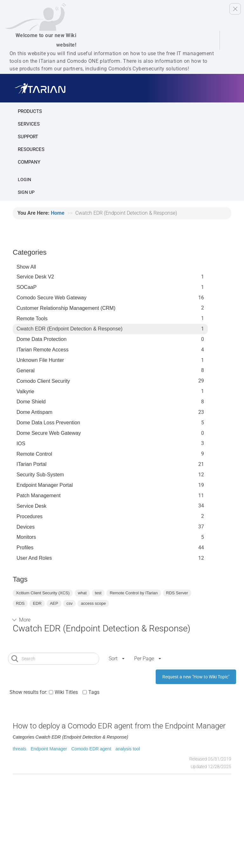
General (26, 371)
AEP (54, 603)
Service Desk (31, 506)
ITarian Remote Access (43, 350)
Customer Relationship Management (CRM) (66, 308)
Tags (94, 692)
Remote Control (34, 454)
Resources (31, 149)
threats (20, 749)
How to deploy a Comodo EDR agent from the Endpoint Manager (119, 726)
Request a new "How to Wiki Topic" (196, 677)
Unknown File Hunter (40, 360)
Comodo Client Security (43, 381)
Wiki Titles (66, 692)
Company (29, 162)
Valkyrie (25, 392)
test (98, 593)
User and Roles (34, 558)
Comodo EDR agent (91, 749)
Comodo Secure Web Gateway (51, 298)
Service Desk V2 (35, 277)
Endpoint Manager (49, 749)
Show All (26, 267)
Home (58, 213)
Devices (26, 527)
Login (24, 179)
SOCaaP (27, 287)
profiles (25, 548)
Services (29, 124)
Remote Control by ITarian (134, 593)
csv (70, 603)
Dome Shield (31, 402)
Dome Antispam (34, 412)
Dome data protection (41, 339)
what (82, 593)
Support (28, 137)
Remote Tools (32, 319)
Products (30, 111)
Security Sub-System (40, 475)
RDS (20, 603)
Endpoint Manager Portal (45, 485)
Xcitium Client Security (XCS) (43, 593)
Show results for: (28, 692)
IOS (21, 444)
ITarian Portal (31, 464)
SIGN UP (26, 192)
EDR (37, 603)
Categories (30, 252)
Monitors (26, 537)
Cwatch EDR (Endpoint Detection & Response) (70, 329)
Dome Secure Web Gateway (49, 433)
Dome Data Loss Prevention (48, 423)
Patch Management (39, 496)
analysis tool (128, 749)
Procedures (30, 516)
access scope (93, 603)
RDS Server (177, 593)
